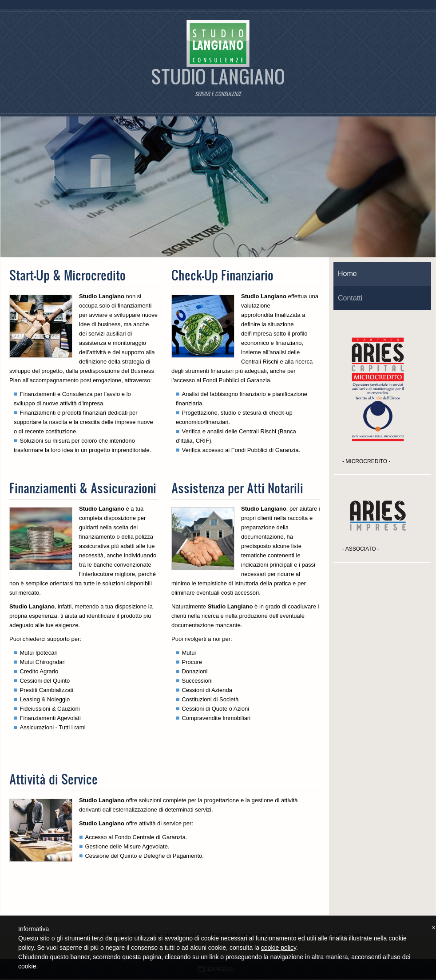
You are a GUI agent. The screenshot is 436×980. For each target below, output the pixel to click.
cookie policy (279, 948)
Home (347, 274)
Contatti (350, 298)
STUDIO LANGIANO (218, 76)
